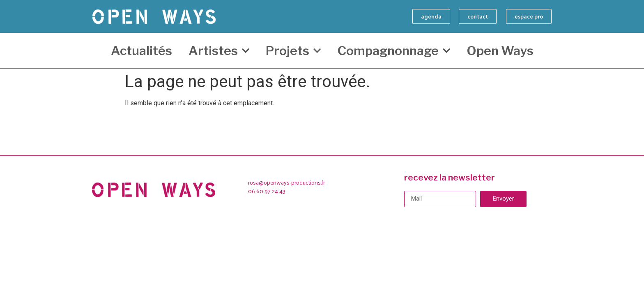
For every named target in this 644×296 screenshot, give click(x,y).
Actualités (141, 51)
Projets (293, 51)
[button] (431, 16)
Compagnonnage (394, 51)
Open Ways (500, 51)
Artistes (219, 51)
